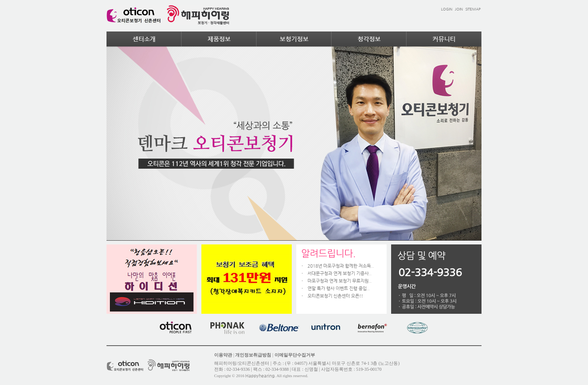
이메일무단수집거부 (295, 355)
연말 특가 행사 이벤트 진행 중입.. (339, 288)
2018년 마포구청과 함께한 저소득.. (341, 266)
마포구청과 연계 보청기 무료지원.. (340, 281)
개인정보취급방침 (253, 355)
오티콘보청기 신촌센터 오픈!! (335, 296)
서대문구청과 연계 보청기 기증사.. (340, 273)
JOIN (459, 9)
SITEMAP (473, 9)
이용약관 (223, 355)
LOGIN (447, 9)
